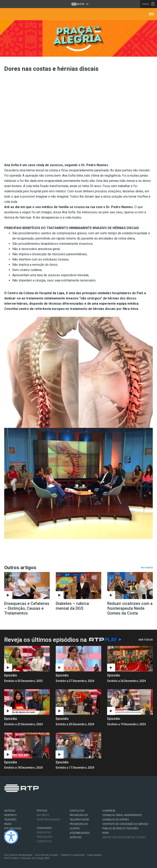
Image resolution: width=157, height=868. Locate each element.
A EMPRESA (109, 811)
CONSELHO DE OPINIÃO (116, 820)
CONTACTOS (77, 811)
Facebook (6, 800)
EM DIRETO (43, 815)
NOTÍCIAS (10, 811)
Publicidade (95, 855)
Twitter (12, 800)
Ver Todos (146, 640)
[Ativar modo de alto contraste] (11, 837)
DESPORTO (10, 815)
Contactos (44, 841)
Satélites (75, 837)
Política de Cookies (47, 855)
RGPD (105, 833)
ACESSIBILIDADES (80, 833)
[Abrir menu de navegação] (151, 14)
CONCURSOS (44, 828)
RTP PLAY (42, 811)
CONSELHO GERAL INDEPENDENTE (122, 815)
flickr (31, 800)
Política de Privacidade (18, 855)
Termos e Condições (73, 855)
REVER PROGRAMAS (48, 820)
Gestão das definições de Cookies (124, 837)
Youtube (25, 800)
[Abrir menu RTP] (79, 4)
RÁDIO (8, 824)
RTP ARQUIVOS (13, 828)
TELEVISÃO (10, 820)
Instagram (19, 800)
